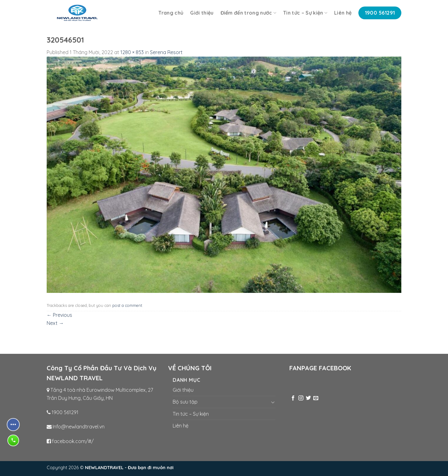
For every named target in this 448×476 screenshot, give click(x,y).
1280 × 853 (132, 52)
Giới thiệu (202, 13)
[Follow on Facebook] (293, 398)
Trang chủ (171, 13)
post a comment (127, 305)
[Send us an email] (316, 398)
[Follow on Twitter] (308, 398)
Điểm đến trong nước (249, 13)
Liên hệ (343, 13)
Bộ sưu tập (185, 402)
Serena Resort (166, 52)
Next (55, 323)
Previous (59, 315)
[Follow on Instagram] (301, 398)
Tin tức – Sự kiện (305, 13)
